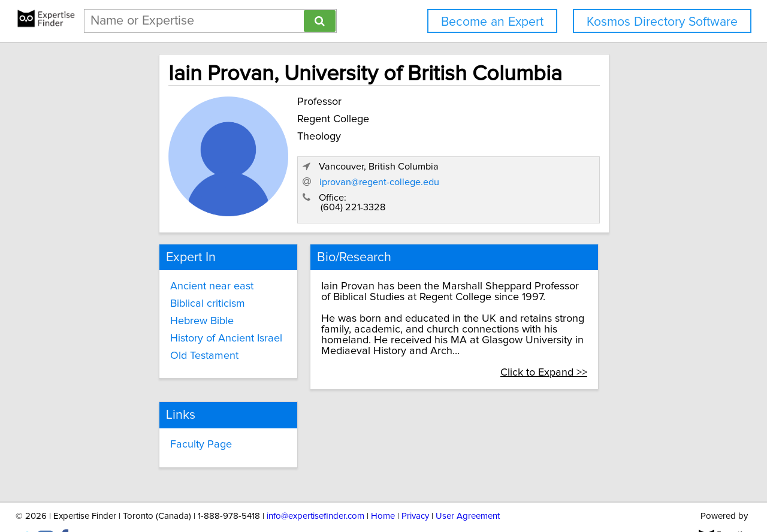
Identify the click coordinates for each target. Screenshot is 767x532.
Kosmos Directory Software (662, 22)
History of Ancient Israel (182, 324)
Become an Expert (492, 22)
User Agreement (468, 489)
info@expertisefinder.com (315, 489)
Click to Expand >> (597, 347)
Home (383, 489)
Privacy (415, 489)
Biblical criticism (164, 289)
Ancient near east (168, 272)
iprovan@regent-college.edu (537, 168)
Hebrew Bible (158, 307)
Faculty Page (157, 418)
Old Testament (161, 341)
